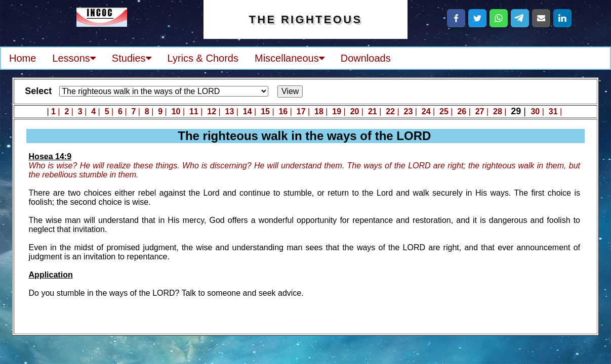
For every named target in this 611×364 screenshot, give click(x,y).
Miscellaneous (290, 58)
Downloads (366, 58)
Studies (132, 58)
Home (23, 58)
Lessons (74, 58)
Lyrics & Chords (203, 58)
